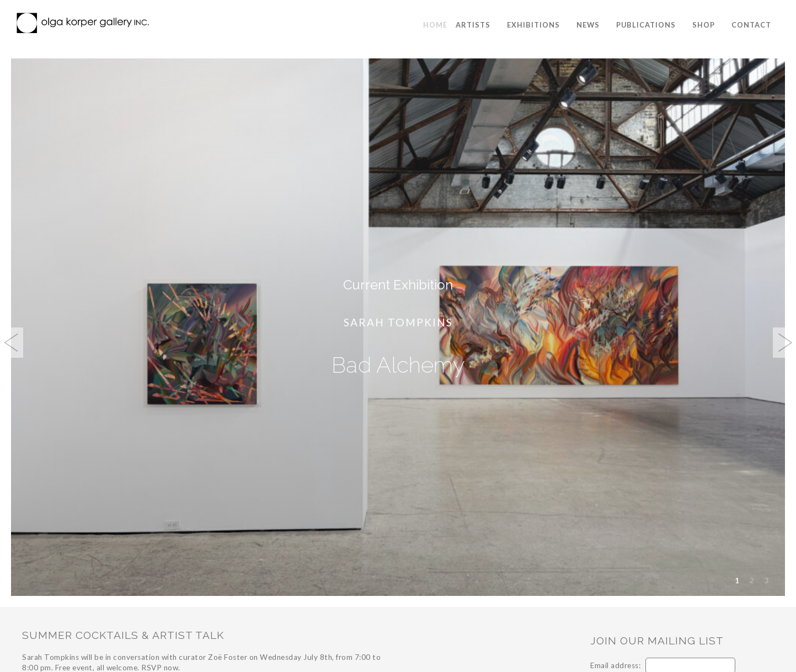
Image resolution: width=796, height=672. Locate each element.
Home (435, 25)
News (588, 25)
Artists (473, 25)
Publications (646, 25)
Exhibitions (533, 25)
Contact (751, 25)
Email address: (615, 665)
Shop (704, 25)
